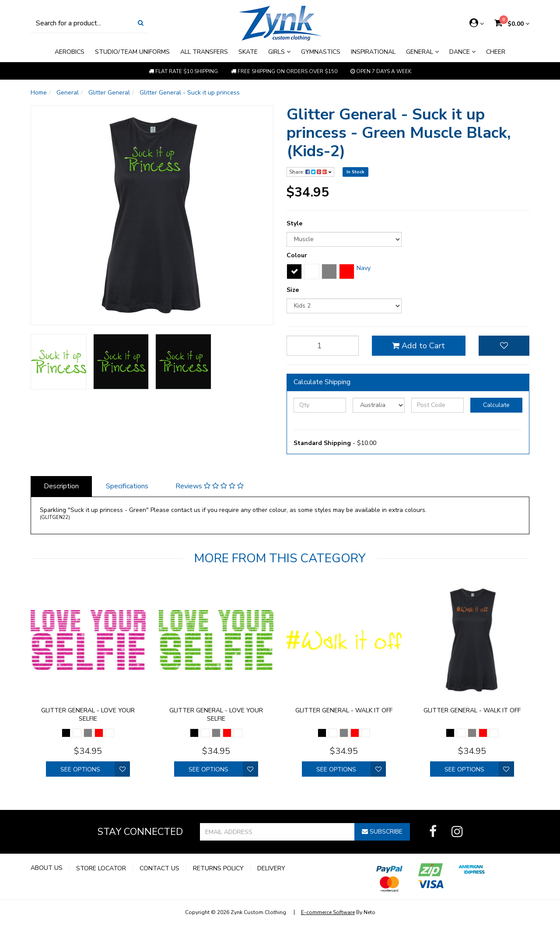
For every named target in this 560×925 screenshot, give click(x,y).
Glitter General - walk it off (344, 710)
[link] (433, 832)
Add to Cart (418, 346)
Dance (462, 52)
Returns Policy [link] (218, 869)
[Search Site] (141, 23)
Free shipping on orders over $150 (284, 71)
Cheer (496, 52)
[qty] (323, 346)
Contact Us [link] (159, 869)
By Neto (338, 912)
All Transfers (204, 52)
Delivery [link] (271, 869)
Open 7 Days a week (381, 71)
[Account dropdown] (477, 23)
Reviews (210, 486)
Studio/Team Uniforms (132, 52)
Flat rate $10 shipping (183, 71)
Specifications (127, 486)
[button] (504, 346)
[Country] (379, 405)
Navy (364, 268)
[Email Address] (277, 832)
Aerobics (70, 52)
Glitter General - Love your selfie (88, 715)
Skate (248, 52)
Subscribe (382, 832)
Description (61, 486)
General (422, 52)
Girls (279, 52)
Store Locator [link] (101, 869)
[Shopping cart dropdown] (512, 24)
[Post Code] (437, 405)
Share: (310, 172)
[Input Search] (82, 23)
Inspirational (373, 52)
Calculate (496, 405)
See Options (80, 769)
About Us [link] (47, 868)
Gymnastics (321, 52)
